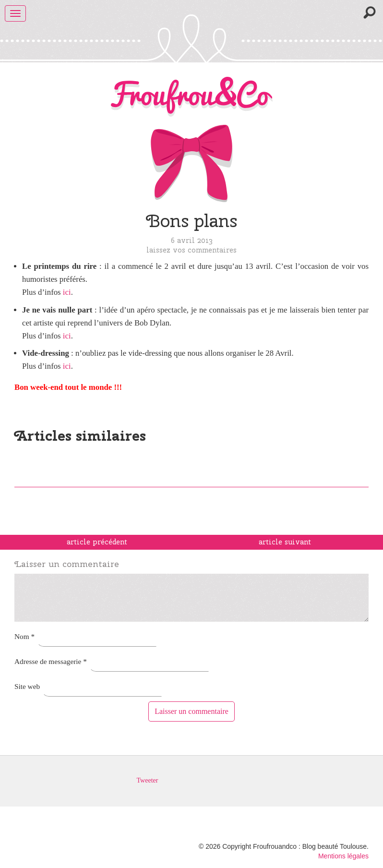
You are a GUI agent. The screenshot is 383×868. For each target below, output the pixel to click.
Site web (27, 686)
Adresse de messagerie (51, 661)
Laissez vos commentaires (191, 250)
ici (67, 292)
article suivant (285, 542)
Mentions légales (343, 856)
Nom (24, 636)
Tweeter (148, 780)
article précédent (97, 542)
